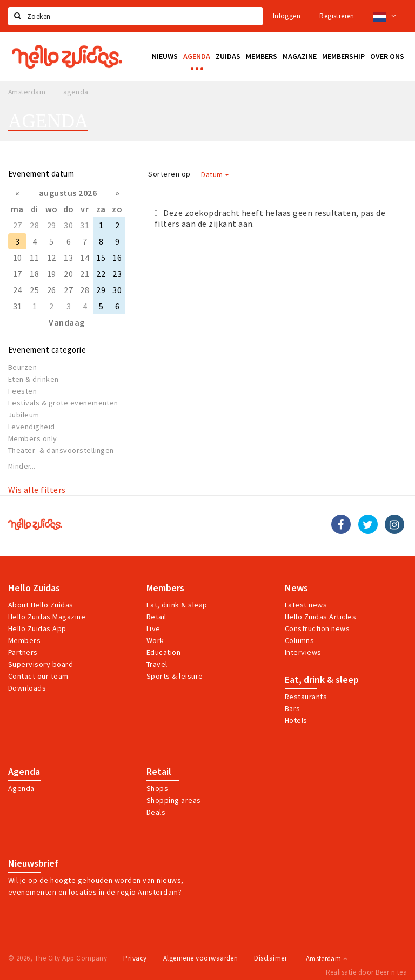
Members (24, 640)
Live (153, 628)
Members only (33, 438)
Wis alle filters (37, 490)
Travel (157, 664)
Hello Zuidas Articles (320, 617)
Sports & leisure (175, 676)
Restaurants (306, 697)
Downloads (27, 688)
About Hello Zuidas (41, 605)
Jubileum (24, 415)
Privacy (135, 958)
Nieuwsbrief (33, 863)
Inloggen (287, 16)
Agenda (24, 772)
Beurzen (22, 367)
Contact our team (38, 676)
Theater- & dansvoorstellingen (61, 450)
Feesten (22, 391)
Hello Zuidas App (37, 628)
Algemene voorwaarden (201, 958)
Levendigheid (32, 427)
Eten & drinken (34, 379)
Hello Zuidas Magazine (47, 617)
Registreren (337, 16)
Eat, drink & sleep (322, 680)
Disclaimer (270, 958)
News (296, 588)
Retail (156, 617)
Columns (299, 640)
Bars (293, 708)
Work (155, 640)
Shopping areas (174, 800)
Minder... (22, 466)
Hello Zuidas (34, 588)
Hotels (296, 720)
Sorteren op (169, 174)
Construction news (317, 628)
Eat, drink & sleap (177, 605)
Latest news (306, 605)
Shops (157, 788)
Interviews (303, 652)
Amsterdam (327, 959)
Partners (23, 652)
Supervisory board (41, 664)
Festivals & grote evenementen (63, 403)
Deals (156, 812)
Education (163, 652)
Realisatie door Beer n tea (366, 972)
